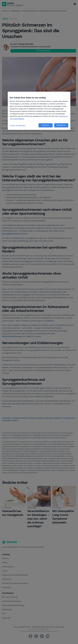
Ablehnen (46, 125)
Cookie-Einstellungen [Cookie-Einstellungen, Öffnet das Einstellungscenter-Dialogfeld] (18, 126)
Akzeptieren (61, 125)
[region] (39, 111)
